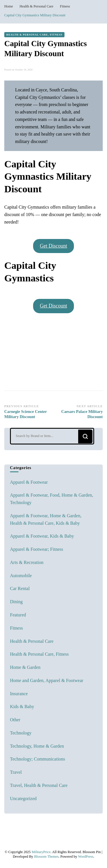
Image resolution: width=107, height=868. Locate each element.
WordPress (86, 857)
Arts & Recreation (27, 562)
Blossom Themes (46, 857)
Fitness (16, 628)
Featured (18, 615)
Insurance (19, 694)
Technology (21, 733)
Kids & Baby (22, 707)
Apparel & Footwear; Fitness (37, 549)
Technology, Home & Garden (37, 746)
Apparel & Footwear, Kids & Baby (42, 536)
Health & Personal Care (32, 641)
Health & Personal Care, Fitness (34, 35)
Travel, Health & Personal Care (39, 785)
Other (15, 720)
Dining (16, 602)
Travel (16, 772)
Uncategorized (23, 799)
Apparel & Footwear (29, 482)
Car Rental (20, 588)
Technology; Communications (38, 759)
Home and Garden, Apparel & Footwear (47, 680)
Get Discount (53, 246)
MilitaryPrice (41, 852)
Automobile (21, 576)
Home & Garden (25, 667)
